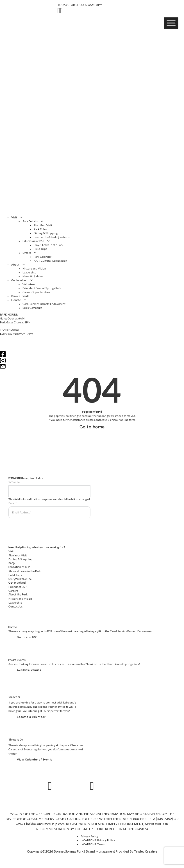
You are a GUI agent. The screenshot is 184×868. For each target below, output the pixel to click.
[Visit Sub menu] (21, 217)
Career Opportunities (36, 292)
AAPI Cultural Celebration (50, 261)
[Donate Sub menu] (25, 300)
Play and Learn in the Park (25, 571)
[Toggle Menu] (171, 23)
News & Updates (33, 276)
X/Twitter (14, 482)
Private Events (20, 296)
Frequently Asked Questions (52, 237)
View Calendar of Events (35, 759)
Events (27, 253)
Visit (14, 217)
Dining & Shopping (46, 233)
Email (13, 503)
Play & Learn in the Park (48, 245)
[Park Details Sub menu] (42, 221)
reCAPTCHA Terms (93, 844)
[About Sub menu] (24, 264)
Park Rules (40, 229)
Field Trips (40, 249)
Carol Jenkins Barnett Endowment (44, 304)
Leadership (29, 272)
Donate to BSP (27, 637)
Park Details (30, 221)
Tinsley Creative (146, 851)
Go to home (92, 427)
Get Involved (19, 280)
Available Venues (29, 670)
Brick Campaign (32, 308)
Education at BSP (33, 241)
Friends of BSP (17, 587)
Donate (16, 300)
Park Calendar (43, 257)
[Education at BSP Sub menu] (48, 241)
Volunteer (29, 284)
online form (128, 420)
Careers (13, 591)
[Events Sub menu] (35, 253)
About (15, 264)
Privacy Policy (89, 836)
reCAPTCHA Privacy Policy (98, 840)
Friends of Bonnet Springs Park (42, 288)
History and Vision (34, 268)
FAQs (12, 563)
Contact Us (15, 606)
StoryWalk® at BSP (20, 579)
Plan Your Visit (43, 225)
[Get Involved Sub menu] (31, 280)
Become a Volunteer (31, 717)
